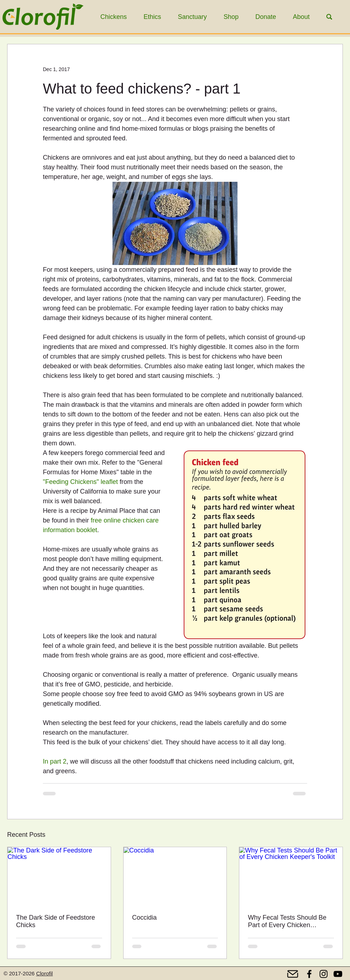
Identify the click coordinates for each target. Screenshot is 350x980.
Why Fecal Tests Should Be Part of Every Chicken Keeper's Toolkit (287, 921)
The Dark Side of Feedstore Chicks (56, 921)
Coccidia (144, 917)
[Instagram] (324, 974)
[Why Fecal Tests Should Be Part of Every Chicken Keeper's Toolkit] (291, 876)
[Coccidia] (175, 876)
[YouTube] (338, 974)
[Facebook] (309, 974)
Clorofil (44, 973)
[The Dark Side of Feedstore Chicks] (59, 876)
